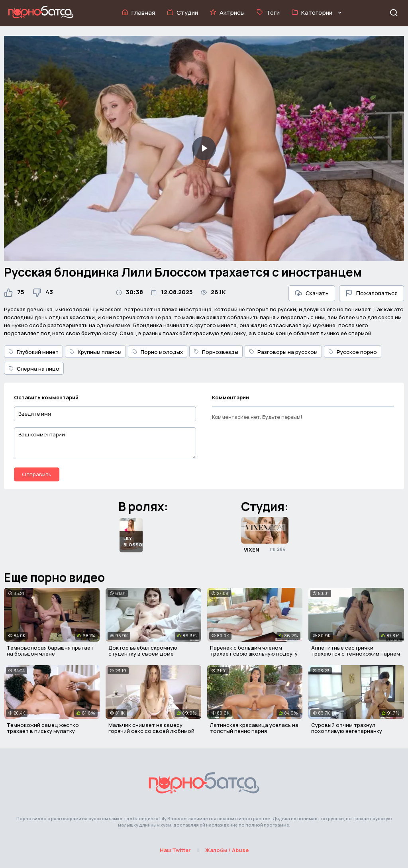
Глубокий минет (33, 352)
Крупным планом (95, 352)
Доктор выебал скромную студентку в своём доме (143, 651)
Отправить (37, 474)
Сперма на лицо (34, 369)
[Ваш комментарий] (105, 443)
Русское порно (353, 352)
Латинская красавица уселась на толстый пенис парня (254, 728)
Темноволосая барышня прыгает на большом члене (50, 651)
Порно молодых (158, 352)
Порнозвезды (216, 352)
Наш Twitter (175, 850)
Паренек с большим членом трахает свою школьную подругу (254, 651)
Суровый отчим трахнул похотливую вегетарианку (347, 728)
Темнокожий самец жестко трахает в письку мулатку (43, 728)
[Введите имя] (105, 414)
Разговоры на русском (283, 352)
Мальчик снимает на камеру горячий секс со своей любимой (151, 728)
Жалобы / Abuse (227, 850)
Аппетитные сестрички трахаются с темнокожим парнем (356, 651)
